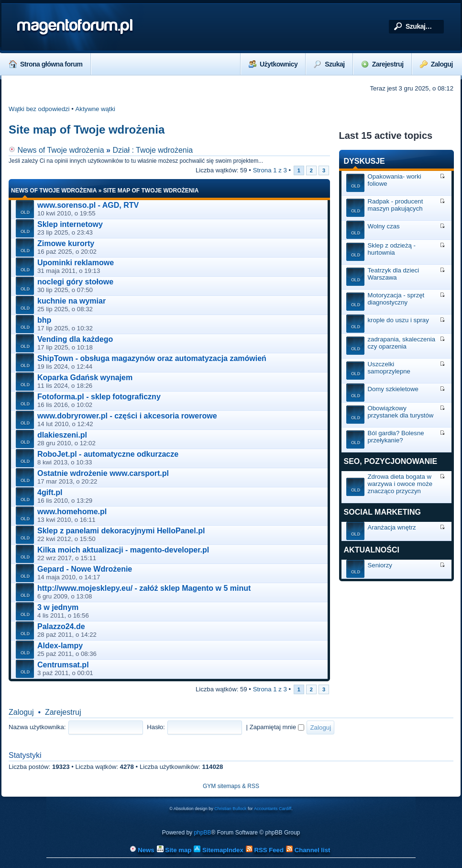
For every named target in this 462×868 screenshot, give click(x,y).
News (142, 850)
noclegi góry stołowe (75, 282)
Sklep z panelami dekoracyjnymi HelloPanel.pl (121, 531)
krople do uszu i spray (398, 320)
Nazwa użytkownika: (37, 727)
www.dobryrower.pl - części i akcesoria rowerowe (127, 416)
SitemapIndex (218, 850)
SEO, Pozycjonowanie (391, 461)
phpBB (202, 833)
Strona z (270, 170)
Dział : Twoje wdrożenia (153, 150)
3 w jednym (58, 607)
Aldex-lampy (60, 646)
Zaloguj (436, 64)
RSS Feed (265, 850)
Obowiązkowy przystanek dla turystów (401, 412)
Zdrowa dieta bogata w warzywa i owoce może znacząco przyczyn (400, 484)
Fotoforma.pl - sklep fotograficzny (99, 397)
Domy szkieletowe (393, 389)
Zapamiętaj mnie (277, 727)
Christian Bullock (230, 809)
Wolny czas (384, 226)
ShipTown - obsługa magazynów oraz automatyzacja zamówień (152, 358)
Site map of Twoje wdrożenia (87, 130)
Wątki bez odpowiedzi (39, 109)
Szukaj (329, 64)
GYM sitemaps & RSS (231, 786)
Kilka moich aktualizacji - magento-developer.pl (123, 550)
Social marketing (382, 512)
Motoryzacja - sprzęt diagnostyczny (396, 299)
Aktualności (372, 550)
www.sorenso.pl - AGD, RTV (88, 205)
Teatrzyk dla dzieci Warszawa (394, 274)
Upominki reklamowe (76, 263)
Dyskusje (364, 161)
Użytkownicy (273, 64)
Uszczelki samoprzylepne (389, 368)
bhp (44, 320)
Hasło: (156, 727)
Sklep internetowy (70, 224)
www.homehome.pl (72, 512)
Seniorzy (380, 565)
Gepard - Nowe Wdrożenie (85, 569)
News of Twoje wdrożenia (56, 150)
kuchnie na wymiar (71, 301)
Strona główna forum (46, 64)
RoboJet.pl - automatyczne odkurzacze (108, 454)
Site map (174, 850)
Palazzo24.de (61, 626)
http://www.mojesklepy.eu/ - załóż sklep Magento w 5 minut (144, 588)
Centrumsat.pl (63, 665)
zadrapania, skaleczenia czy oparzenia (402, 343)
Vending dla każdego (75, 339)
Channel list (308, 850)
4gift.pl (50, 492)
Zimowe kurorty (66, 243)
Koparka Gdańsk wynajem (85, 378)
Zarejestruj (382, 64)
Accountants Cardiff (273, 809)
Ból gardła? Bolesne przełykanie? (396, 437)
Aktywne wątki (96, 109)
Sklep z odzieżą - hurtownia (392, 249)
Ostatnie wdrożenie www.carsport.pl (103, 473)
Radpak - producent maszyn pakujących (396, 205)
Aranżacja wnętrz (392, 527)
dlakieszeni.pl (62, 435)
